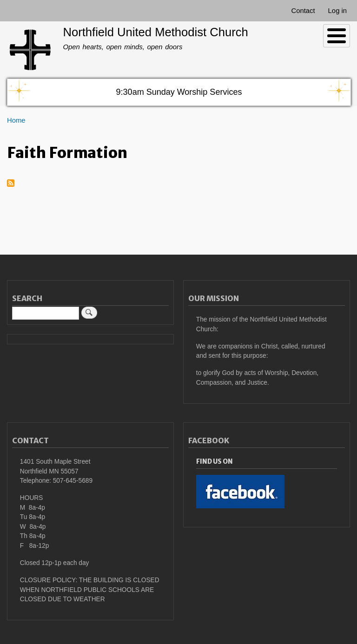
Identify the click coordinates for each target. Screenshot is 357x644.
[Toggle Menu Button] (337, 36)
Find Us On (215, 462)
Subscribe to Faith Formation (11, 184)
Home (16, 120)
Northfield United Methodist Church (155, 32)
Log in (338, 11)
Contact (303, 11)
